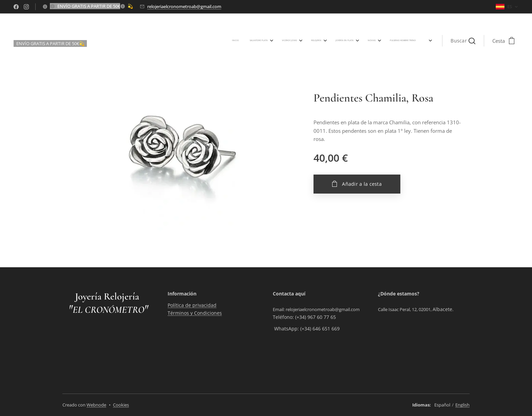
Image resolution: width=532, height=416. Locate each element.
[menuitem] (281, 41)
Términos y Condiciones (195, 313)
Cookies (121, 405)
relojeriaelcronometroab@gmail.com (184, 6)
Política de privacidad (192, 305)
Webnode (96, 405)
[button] (463, 41)
